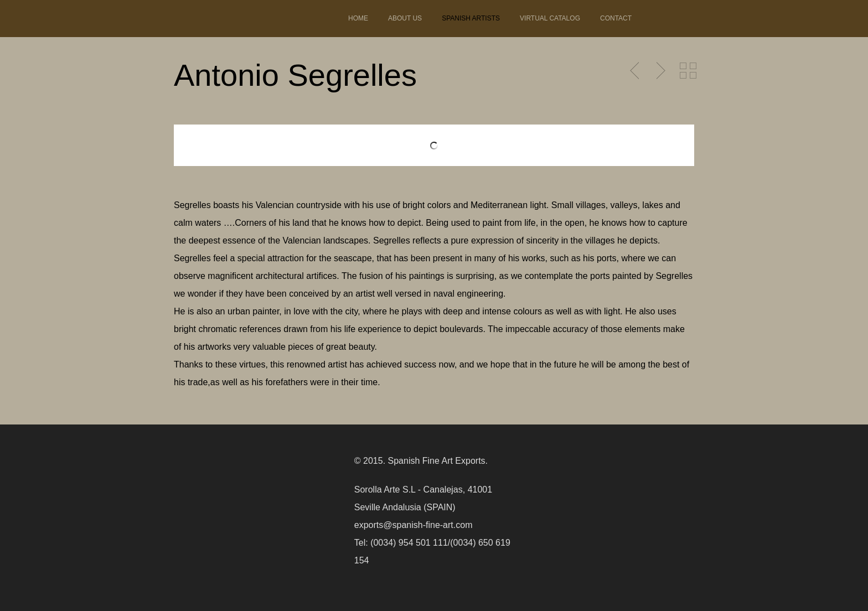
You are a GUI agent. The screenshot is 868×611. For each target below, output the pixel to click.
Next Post (659, 71)
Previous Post (635, 71)
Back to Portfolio (688, 71)
